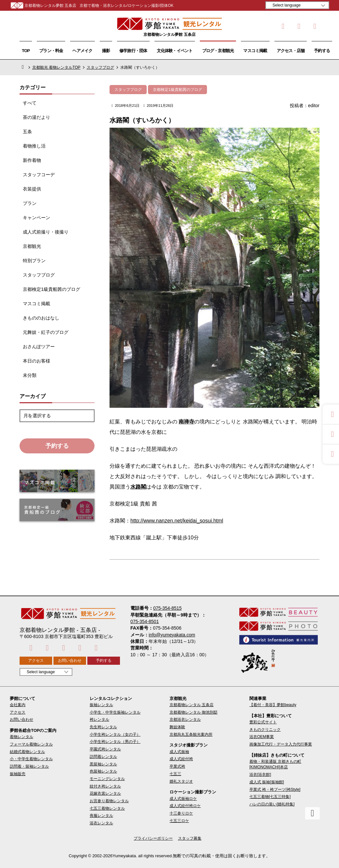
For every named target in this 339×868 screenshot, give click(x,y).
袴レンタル (99, 719)
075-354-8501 (145, 621)
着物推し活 (34, 146)
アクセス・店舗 (291, 51)
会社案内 (18, 705)
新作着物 (32, 160)
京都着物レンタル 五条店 (192, 705)
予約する (322, 51)
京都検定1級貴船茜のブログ (52, 289)
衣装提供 (32, 189)
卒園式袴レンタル (105, 749)
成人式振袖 (179, 752)
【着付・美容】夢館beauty (273, 705)
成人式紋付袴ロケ (185, 806)
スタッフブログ (100, 67)
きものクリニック (265, 730)
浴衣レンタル (101, 823)
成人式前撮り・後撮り (46, 232)
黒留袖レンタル (103, 764)
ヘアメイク (82, 51)
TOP (26, 51)
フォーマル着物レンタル (31, 744)
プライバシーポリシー (153, 838)
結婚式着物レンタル (27, 752)
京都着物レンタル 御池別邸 (193, 712)
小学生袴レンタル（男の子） (115, 742)
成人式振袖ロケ (183, 799)
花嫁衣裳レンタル (105, 793)
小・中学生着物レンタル (31, 759)
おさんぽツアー (39, 347)
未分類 (30, 375)
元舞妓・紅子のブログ (46, 332)
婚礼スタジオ (181, 781)
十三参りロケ (181, 813)
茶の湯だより (37, 117)
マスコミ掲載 (255, 51)
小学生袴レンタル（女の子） (115, 734)
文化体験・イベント (175, 51)
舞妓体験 (177, 727)
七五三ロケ (179, 821)
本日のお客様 (37, 361)
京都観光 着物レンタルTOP (56, 67)
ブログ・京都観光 (218, 51)
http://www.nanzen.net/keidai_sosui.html (177, 521)
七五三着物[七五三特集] (270, 797)
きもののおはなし (41, 318)
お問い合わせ (70, 661)
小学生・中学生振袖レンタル (115, 712)
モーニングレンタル (107, 779)
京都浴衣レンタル (185, 719)
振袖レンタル (101, 705)
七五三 (175, 774)
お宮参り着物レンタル (109, 801)
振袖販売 (18, 774)
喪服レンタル (101, 816)
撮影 (106, 51)
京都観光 (32, 246)
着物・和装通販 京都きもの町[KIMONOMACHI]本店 (275, 764)
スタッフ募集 (190, 838)
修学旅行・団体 (133, 51)
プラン (30, 203)
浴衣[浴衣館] (260, 775)
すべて (30, 103)
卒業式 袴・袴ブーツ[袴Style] (275, 790)
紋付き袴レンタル (105, 786)
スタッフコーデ (39, 175)
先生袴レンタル (103, 727)
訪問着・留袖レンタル (29, 766)
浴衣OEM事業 (262, 737)
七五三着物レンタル (107, 808)
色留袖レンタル (103, 771)
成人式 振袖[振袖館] (267, 782)
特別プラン (34, 261)
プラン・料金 (51, 51)
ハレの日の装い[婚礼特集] (272, 804)
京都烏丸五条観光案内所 (191, 734)
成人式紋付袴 (181, 759)
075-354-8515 (167, 608)
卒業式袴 (177, 766)
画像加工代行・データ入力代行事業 (281, 744)
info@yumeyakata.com (172, 635)
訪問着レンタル (103, 757)
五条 (27, 132)
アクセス (36, 661)
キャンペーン (37, 218)
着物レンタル (22, 737)
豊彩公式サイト (263, 722)
